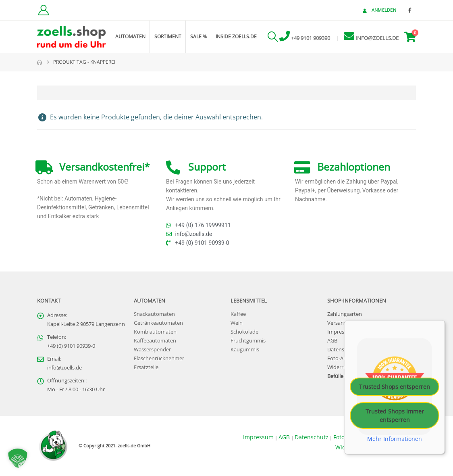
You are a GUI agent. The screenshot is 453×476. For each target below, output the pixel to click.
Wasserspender (152, 350)
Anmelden (379, 10)
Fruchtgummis (248, 341)
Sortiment (168, 37)
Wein (237, 323)
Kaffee (238, 314)
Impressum (341, 332)
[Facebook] (410, 10)
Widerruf (338, 367)
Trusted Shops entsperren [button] (395, 386)
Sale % (198, 37)
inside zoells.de (236, 37)
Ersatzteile (146, 367)
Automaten (130, 37)
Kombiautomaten (155, 332)
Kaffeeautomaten (155, 341)
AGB (332, 341)
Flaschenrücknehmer (159, 358)
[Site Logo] (71, 37)
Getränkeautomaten (158, 323)
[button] (273, 37)
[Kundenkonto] (43, 10)
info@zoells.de (64, 368)
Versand (337, 323)
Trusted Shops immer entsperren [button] (395, 415)
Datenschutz (342, 350)
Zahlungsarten (345, 314)
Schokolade (244, 332)
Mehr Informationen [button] (395, 438)
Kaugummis (245, 350)
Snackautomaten (154, 314)
